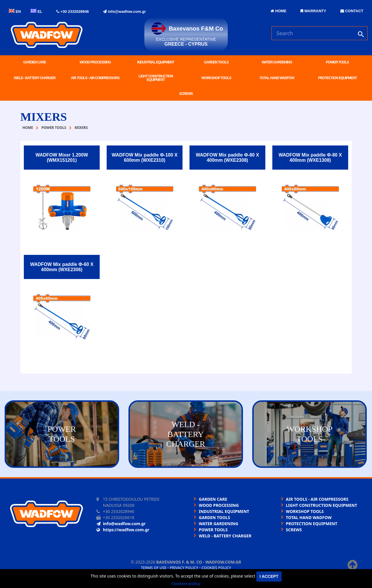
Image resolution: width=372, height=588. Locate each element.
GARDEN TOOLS (216, 62)
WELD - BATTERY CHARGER (35, 78)
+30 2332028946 (73, 11)
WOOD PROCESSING (95, 62)
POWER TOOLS (337, 62)
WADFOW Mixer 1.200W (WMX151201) (62, 158)
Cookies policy (216, 568)
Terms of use (154, 568)
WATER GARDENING (277, 62)
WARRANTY (313, 11)
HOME (279, 11)
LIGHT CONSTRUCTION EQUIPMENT (156, 78)
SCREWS (186, 94)
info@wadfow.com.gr (124, 11)
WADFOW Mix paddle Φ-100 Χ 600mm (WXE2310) (145, 158)
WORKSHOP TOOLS (216, 78)
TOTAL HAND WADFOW (277, 78)
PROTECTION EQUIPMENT (337, 78)
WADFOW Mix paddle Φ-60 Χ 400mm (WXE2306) (62, 267)
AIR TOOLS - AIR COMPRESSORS (95, 78)
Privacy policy (184, 568)
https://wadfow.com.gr (123, 530)
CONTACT (352, 11)
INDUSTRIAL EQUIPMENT (156, 62)
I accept (269, 576)
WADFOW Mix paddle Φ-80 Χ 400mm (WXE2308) (228, 158)
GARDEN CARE (35, 62)
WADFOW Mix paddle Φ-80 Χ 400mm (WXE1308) (310, 158)
